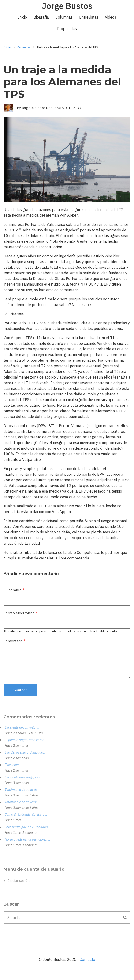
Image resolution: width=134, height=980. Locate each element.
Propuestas (67, 29)
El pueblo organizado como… (26, 740)
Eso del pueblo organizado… (25, 752)
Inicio (22, 17)
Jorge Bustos (67, 6)
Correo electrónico (19, 613)
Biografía (41, 17)
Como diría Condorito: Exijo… (26, 815)
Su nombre (13, 590)
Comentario (13, 641)
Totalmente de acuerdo (21, 790)
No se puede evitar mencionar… (27, 839)
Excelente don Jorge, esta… (24, 777)
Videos (111, 17)
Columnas (64, 17)
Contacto (87, 959)
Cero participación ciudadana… (28, 827)
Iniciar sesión (19, 881)
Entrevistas (89, 17)
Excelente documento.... (22, 727)
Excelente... (13, 765)
